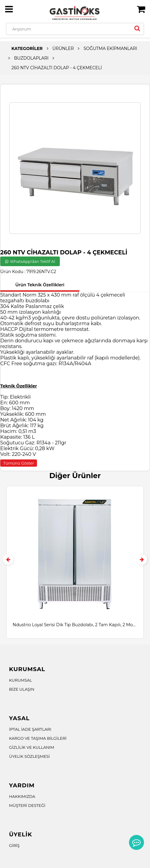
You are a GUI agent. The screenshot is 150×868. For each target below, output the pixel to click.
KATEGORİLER (27, 48)
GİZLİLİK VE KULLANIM (32, 747)
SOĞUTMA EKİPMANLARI (110, 48)
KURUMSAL (21, 680)
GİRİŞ (14, 845)
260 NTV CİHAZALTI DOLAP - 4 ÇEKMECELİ (57, 68)
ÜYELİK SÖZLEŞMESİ (29, 756)
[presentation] (8, 559)
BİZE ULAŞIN (22, 689)
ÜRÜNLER (63, 48)
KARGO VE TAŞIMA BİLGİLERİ (38, 738)
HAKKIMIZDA (22, 796)
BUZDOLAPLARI (31, 58)
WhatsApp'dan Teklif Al (30, 261)
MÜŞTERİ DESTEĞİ (27, 805)
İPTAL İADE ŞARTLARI (30, 729)
